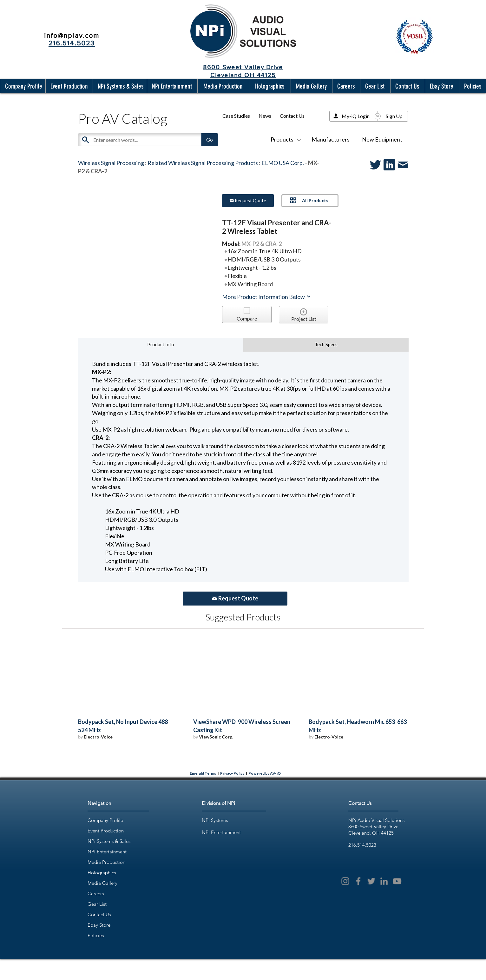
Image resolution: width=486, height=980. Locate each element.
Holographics (102, 873)
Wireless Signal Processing (111, 163)
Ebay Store (99, 925)
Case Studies (236, 116)
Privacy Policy (232, 773)
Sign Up (394, 116)
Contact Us (292, 116)
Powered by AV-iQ (265, 773)
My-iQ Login (356, 116)
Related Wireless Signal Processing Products (203, 163)
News (265, 116)
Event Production (106, 831)
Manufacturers (331, 139)
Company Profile (105, 820)
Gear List (97, 904)
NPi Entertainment (107, 852)
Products (285, 139)
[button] (22, 86)
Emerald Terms (203, 773)
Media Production (106, 862)
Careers (96, 894)
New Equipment (382, 139)
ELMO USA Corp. (283, 163)
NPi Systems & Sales (109, 841)
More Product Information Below (267, 297)
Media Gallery (102, 883)
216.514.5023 (362, 845)
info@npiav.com (72, 35)
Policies (96, 935)
